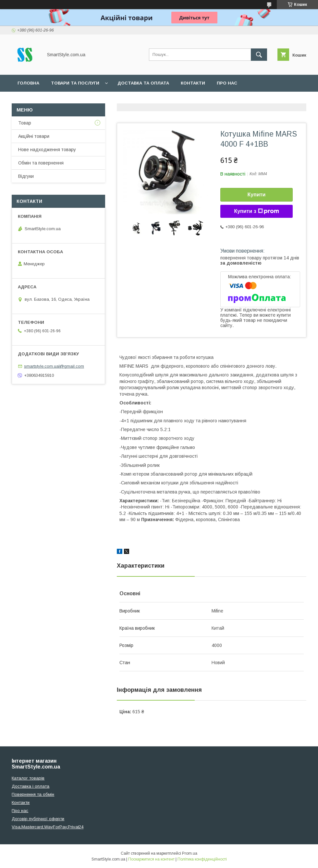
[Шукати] (259, 55)
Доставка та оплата (143, 83)
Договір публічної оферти (38, 819)
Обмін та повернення (41, 163)
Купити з (256, 211)
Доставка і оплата (31, 786)
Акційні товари (34, 136)
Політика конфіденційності (202, 859)
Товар (25, 123)
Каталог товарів (28, 778)
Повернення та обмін (33, 794)
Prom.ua (190, 853)
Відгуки (26, 176)
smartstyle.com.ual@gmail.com (54, 366)
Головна (28, 83)
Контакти (193, 83)
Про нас (227, 83)
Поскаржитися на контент (151, 859)
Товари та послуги (75, 83)
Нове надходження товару (47, 150)
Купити (257, 195)
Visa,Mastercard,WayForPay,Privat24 (48, 827)
